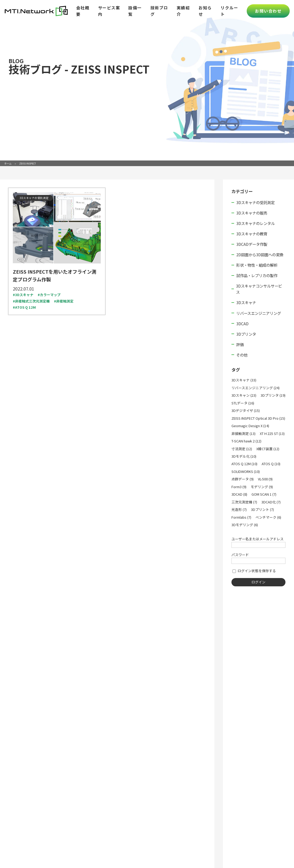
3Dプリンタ (246, 334)
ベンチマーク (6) (268, 517)
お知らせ (205, 11)
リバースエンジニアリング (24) (256, 388)
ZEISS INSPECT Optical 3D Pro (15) (258, 418)
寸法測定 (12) (242, 449)
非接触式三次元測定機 (32, 301)
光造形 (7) (239, 509)
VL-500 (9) (265, 479)
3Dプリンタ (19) (273, 395)
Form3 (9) (239, 487)
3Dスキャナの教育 (252, 234)
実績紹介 (183, 11)
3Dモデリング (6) (245, 525)
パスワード (240, 555)
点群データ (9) (243, 479)
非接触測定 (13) (243, 433)
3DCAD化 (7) (271, 502)
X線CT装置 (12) (268, 449)
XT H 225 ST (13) (272, 433)
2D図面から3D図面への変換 (260, 255)
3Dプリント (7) (262, 509)
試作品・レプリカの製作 (257, 275)
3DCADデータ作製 (252, 244)
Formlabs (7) (241, 517)
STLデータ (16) (243, 403)
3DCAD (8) (239, 494)
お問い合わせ (268, 11)
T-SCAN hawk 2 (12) (246, 441)
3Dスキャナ (24, 295)
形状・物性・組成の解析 (257, 265)
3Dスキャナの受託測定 (256, 202)
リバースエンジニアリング (259, 313)
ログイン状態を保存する (254, 571)
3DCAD (242, 324)
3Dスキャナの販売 (252, 213)
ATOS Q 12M (25, 307)
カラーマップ (50, 295)
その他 (242, 355)
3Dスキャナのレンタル (256, 223)
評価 (240, 344)
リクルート (229, 11)
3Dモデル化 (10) (244, 456)
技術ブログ (159, 11)
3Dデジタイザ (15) (246, 410)
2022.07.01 (24, 289)
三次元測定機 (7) (244, 502)
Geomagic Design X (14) (250, 426)
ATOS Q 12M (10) (244, 464)
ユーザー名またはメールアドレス (258, 539)
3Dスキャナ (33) (244, 380)
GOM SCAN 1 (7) (264, 494)
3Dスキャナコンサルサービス (259, 289)
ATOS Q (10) (271, 464)
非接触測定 (65, 301)
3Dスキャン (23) (244, 395)
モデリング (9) (262, 487)
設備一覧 (135, 11)
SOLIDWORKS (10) (246, 471)
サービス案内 (109, 11)
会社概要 (83, 11)
